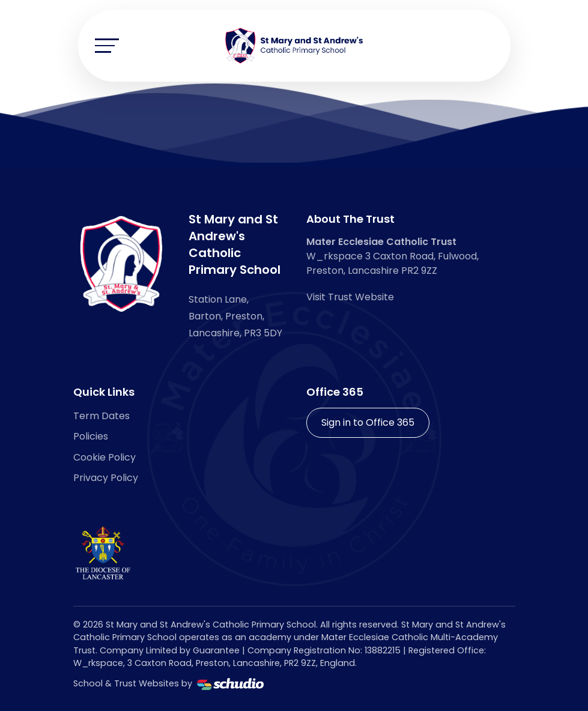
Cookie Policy (105, 457)
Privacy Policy (106, 478)
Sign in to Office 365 (368, 422)
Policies (91, 436)
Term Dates (102, 416)
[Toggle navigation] (107, 45)
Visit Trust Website (350, 297)
